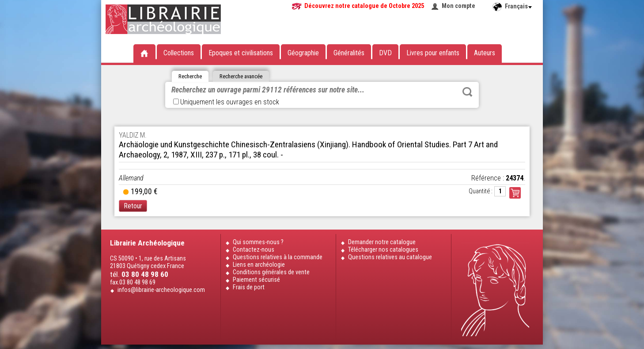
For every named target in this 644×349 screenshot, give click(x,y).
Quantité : (481, 191)
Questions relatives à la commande (278, 257)
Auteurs (485, 53)
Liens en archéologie (259, 265)
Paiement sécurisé (256, 280)
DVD (385, 53)
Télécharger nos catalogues (383, 250)
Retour (133, 206)
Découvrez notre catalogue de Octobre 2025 (364, 6)
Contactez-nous (254, 250)
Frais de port (249, 287)
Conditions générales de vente (271, 272)
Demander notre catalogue (382, 242)
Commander (515, 193)
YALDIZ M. (133, 135)
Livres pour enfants (433, 53)
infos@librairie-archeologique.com (161, 290)
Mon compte (458, 6)
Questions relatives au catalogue (390, 257)
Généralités (349, 53)
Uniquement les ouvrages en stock (226, 102)
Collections (179, 53)
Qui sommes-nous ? (258, 242)
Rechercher (467, 92)
